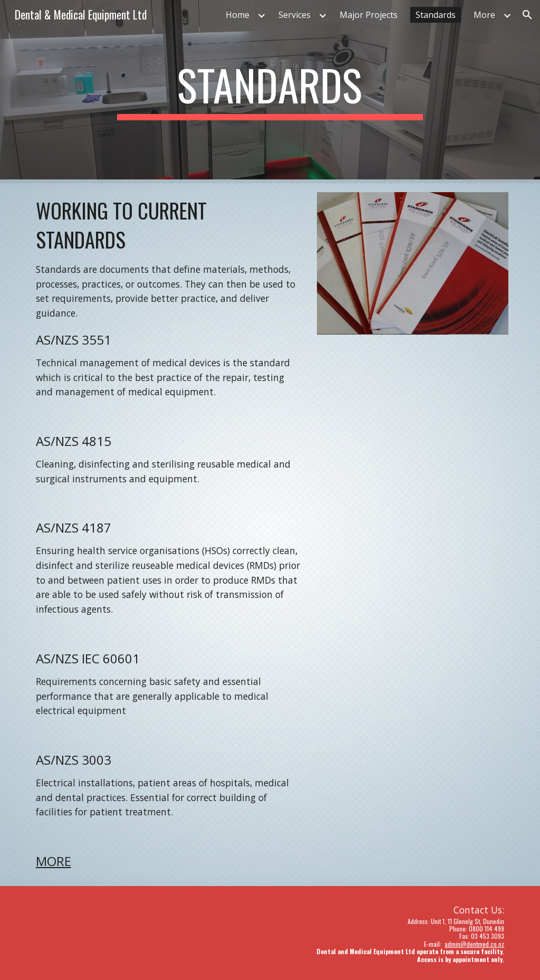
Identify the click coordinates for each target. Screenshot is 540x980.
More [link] (484, 15)
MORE (54, 861)
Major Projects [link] (369, 15)
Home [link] (238, 15)
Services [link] (295, 15)
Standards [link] (436, 15)
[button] (527, 15)
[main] (270, 90)
